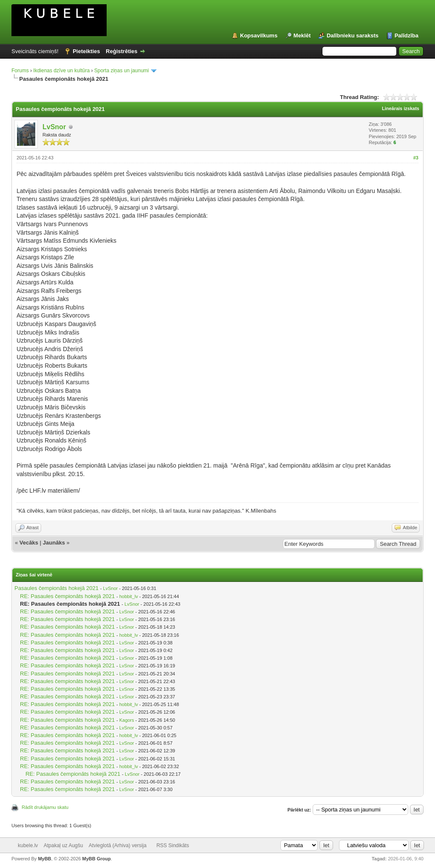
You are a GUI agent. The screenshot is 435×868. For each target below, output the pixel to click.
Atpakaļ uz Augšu (64, 845)
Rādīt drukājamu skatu (45, 807)
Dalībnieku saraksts (353, 35)
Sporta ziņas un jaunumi (122, 71)
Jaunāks (54, 543)
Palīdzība (407, 35)
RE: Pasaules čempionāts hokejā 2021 (67, 596)
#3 (416, 158)
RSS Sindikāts (173, 845)
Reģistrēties (121, 51)
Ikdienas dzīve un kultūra (61, 71)
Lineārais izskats (401, 108)
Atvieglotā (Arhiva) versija (118, 845)
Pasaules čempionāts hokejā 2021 (56, 588)
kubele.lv (28, 845)
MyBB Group (96, 859)
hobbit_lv (129, 596)
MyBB (44, 859)
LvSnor (54, 127)
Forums (20, 71)
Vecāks (29, 543)
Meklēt (302, 35)
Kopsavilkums (259, 35)
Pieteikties (86, 51)
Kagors (127, 720)
